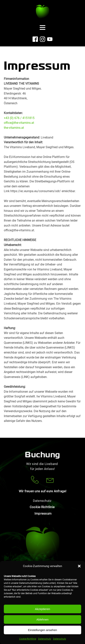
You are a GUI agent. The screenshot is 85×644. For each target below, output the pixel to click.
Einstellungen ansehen (42, 630)
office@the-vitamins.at (19, 123)
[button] (79, 566)
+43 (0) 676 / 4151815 (19, 118)
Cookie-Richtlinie (28, 639)
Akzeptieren (42, 609)
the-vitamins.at (14, 128)
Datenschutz (45, 639)
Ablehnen (42, 619)
